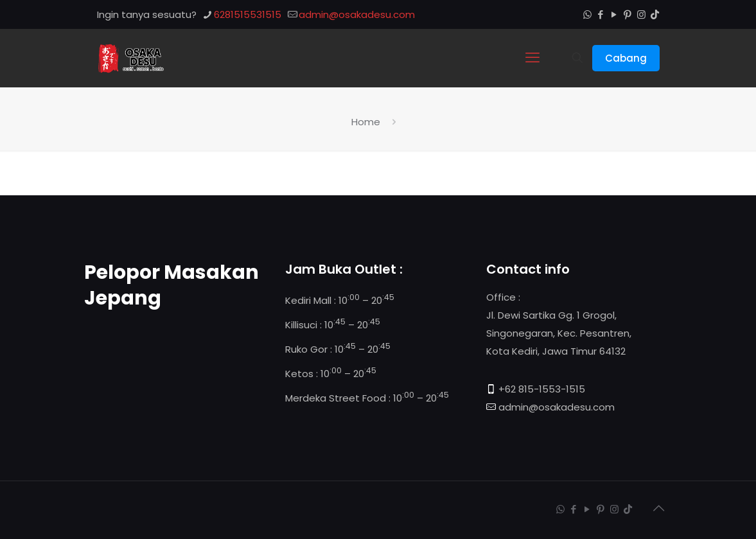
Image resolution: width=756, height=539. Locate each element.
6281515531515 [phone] (248, 14)
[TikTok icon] (655, 14)
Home (366, 122)
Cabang (626, 58)
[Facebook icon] (601, 14)
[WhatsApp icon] (587, 14)
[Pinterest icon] (628, 14)
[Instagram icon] (641, 14)
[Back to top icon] (659, 508)
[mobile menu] (532, 58)
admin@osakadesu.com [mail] (357, 14)
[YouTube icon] (614, 14)
